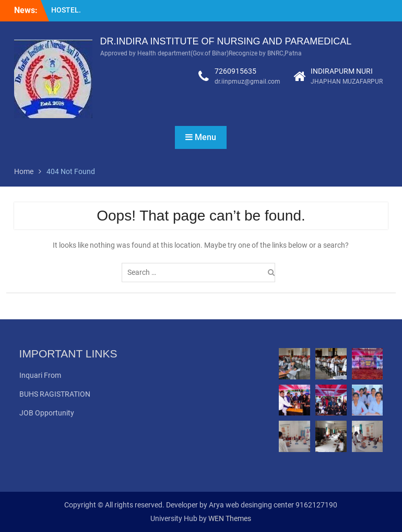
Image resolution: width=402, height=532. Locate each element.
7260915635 (235, 71)
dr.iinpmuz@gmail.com (247, 82)
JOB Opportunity (47, 413)
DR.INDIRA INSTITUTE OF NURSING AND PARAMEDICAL (226, 41)
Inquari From (40, 375)
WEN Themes (230, 518)
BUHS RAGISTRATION (55, 394)
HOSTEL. (66, 10)
